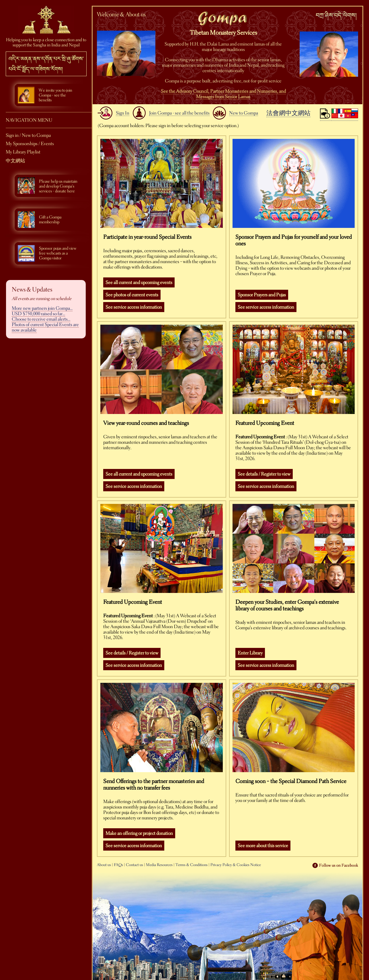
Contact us (134, 865)
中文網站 (15, 161)
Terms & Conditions (192, 865)
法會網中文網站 (288, 113)
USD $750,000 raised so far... (38, 314)
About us (104, 865)
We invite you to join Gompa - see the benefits (55, 95)
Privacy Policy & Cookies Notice (236, 865)
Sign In (123, 113)
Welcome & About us (121, 14)
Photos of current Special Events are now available (45, 327)
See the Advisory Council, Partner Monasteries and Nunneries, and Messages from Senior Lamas (223, 94)
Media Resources (159, 865)
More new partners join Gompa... (42, 308)
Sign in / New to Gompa (28, 135)
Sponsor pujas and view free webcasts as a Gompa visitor (58, 253)
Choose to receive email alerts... (41, 319)
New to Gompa (244, 113)
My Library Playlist (23, 152)
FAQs (118, 865)
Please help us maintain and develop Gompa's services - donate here (58, 186)
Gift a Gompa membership (50, 220)
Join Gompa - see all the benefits (179, 113)
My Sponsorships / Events (30, 144)
